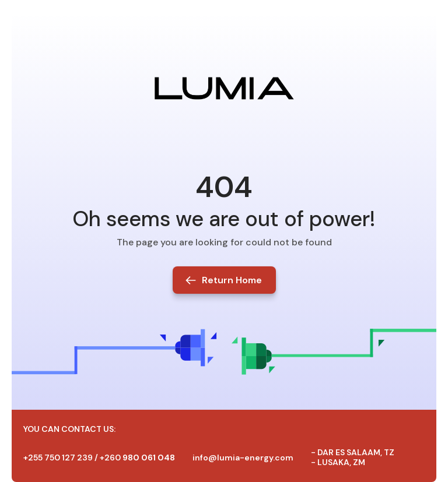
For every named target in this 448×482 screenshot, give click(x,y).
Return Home (232, 280)
